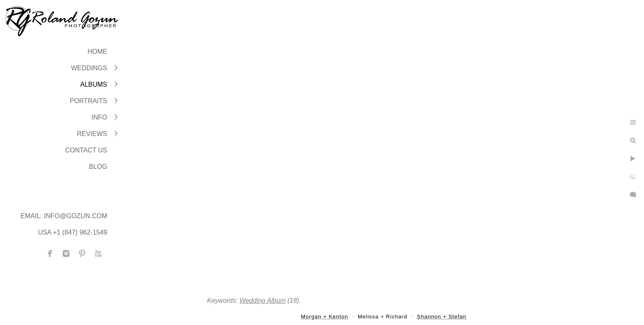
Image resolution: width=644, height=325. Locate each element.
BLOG (98, 167)
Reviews (92, 134)
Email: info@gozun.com (64, 216)
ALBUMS (94, 84)
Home (97, 52)
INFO (99, 117)
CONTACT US (86, 150)
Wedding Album (262, 301)
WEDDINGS (89, 68)
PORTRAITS (89, 101)
